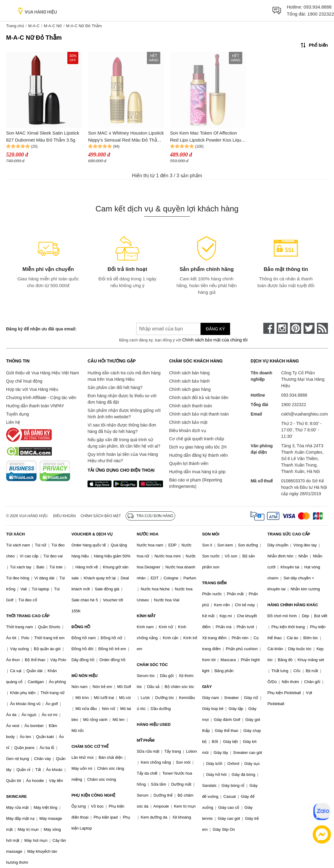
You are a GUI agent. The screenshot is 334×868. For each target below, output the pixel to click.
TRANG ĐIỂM (214, 583)
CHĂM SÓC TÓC (152, 665)
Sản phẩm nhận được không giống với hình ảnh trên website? (124, 414)
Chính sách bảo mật (188, 422)
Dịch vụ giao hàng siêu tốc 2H (198, 447)
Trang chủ (15, 26)
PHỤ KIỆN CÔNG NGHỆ (93, 795)
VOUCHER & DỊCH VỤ (92, 534)
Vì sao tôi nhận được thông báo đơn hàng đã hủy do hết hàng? (122, 428)
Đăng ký (215, 329)
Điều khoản (65, 516)
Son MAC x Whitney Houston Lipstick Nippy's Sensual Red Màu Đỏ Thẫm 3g (126, 137)
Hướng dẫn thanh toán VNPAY (35, 406)
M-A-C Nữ (53, 26)
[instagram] (282, 328)
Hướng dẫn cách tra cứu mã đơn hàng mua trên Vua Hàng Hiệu (124, 376)
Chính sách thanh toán (191, 406)
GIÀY (207, 687)
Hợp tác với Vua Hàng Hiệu (32, 389)
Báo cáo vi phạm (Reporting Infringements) (196, 483)
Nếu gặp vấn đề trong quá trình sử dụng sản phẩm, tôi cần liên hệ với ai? (124, 443)
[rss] (322, 328)
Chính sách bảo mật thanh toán (199, 414)
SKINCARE (16, 796)
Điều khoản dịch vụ (188, 430)
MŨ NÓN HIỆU (84, 676)
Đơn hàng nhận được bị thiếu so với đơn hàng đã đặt (122, 399)
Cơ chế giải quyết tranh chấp (197, 439)
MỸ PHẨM (146, 740)
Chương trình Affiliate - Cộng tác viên (41, 398)
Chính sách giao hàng (190, 389)
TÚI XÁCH (15, 534)
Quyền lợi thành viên (189, 463)
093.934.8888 (318, 7)
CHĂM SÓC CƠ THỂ (90, 746)
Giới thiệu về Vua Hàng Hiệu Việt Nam (43, 373)
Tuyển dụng (18, 414)
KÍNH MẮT (146, 616)
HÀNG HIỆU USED (154, 724)
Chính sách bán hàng (189, 373)
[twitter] (309, 328)
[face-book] (269, 328)
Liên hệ (13, 422)
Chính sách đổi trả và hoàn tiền (199, 398)
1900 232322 (321, 14)
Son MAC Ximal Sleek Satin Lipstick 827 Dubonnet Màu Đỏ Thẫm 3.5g (43, 136)
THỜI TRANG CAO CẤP (28, 616)
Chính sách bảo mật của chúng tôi (215, 340)
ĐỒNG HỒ (81, 627)
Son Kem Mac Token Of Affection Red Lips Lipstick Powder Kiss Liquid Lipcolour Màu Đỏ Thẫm (207, 137)
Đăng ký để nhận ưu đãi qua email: (41, 329)
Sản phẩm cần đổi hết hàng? (115, 387)
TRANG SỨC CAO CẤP (289, 534)
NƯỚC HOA (148, 534)
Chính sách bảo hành (189, 381)
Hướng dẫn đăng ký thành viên (199, 455)
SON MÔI (211, 534)
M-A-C (34, 26)
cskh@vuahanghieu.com (304, 414)
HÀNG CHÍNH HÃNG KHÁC (293, 605)
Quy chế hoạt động (24, 381)
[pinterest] (296, 328)
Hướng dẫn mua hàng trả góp (197, 472)
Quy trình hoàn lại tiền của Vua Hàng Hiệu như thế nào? (123, 457)
